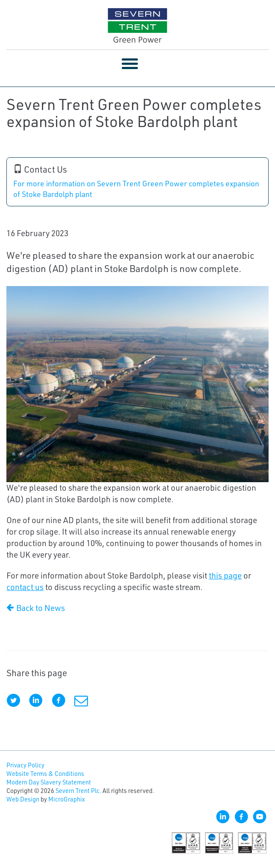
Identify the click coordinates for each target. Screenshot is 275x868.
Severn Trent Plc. (78, 791)
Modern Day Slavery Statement (49, 782)
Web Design (23, 799)
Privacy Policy (25, 765)
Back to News (36, 608)
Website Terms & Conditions (45, 774)
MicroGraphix (67, 799)
